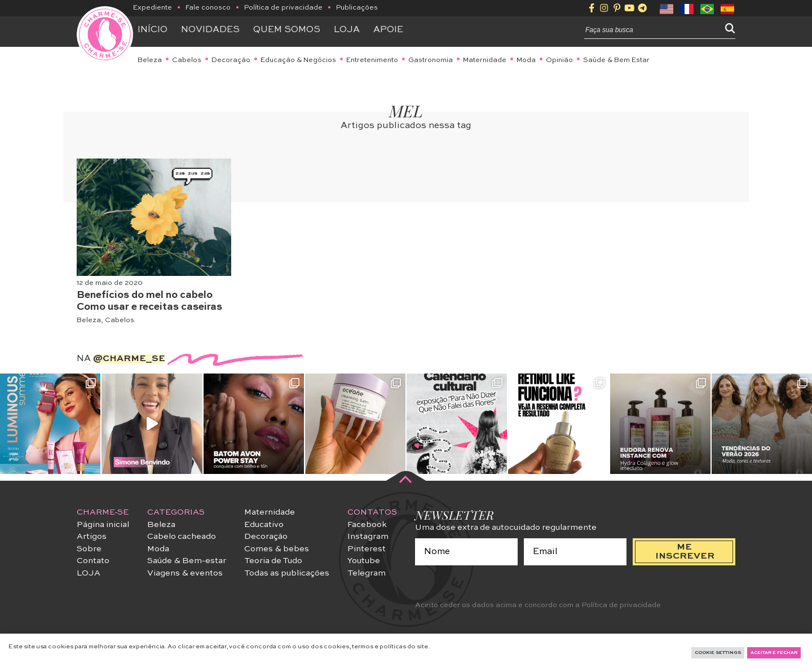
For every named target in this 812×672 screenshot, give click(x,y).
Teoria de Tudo (273, 561)
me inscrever (685, 552)
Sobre (89, 549)
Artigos (92, 537)
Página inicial (103, 525)
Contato (93, 561)
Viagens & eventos (185, 573)
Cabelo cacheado (182, 537)
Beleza (150, 60)
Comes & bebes (277, 549)
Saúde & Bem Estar (616, 60)
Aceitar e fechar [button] (774, 653)
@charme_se (129, 359)
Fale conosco (208, 8)
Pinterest (367, 549)
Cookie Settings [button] (718, 653)
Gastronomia (431, 60)
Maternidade (485, 60)
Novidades (210, 30)
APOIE (388, 30)
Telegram (367, 573)
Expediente (153, 8)
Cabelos (187, 60)
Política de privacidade (283, 8)
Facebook (367, 525)
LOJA (89, 573)
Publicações (357, 8)
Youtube (364, 561)
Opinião (559, 60)
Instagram (368, 537)
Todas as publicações (287, 573)
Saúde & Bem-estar (187, 561)
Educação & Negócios (298, 60)
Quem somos (287, 30)
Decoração (231, 60)
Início (153, 30)
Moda (526, 60)
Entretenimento (372, 60)
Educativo (264, 525)
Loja (347, 30)
